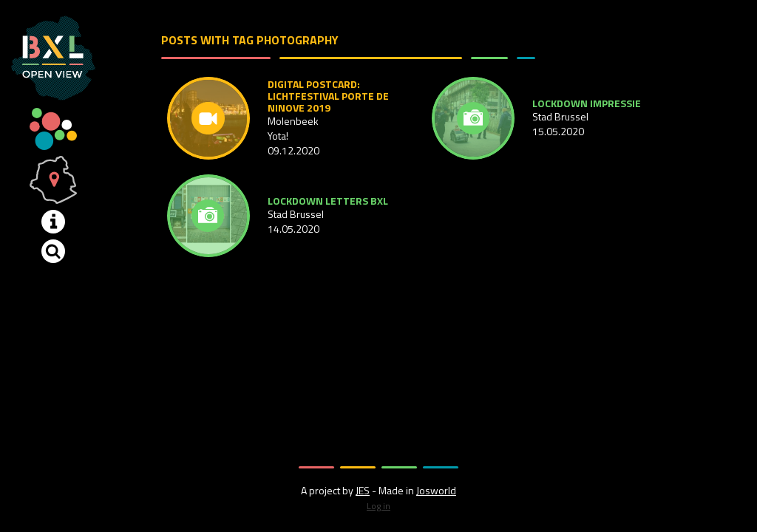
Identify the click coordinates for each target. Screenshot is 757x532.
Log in (378, 506)
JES (363, 490)
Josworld (436, 490)
